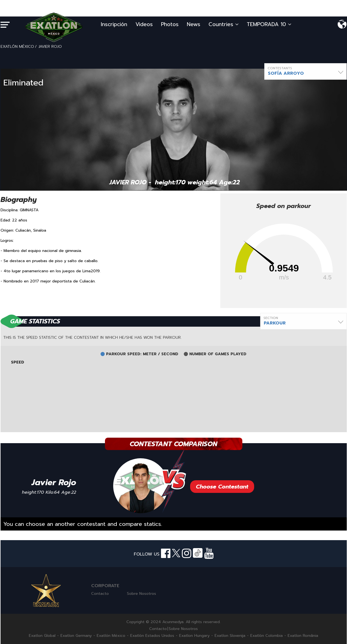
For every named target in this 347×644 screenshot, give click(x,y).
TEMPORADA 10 (269, 24)
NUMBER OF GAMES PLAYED (218, 354)
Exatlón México (111, 636)
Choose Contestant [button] (222, 487)
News (194, 24)
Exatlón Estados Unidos (152, 636)
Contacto (100, 594)
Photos (170, 24)
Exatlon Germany (76, 636)
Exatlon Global (42, 636)
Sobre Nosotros (141, 594)
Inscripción (114, 24)
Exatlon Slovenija (230, 636)
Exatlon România (303, 636)
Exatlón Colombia (267, 636)
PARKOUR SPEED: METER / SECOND (142, 354)
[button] (306, 71)
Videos (144, 24)
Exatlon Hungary (194, 636)
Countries (224, 24)
